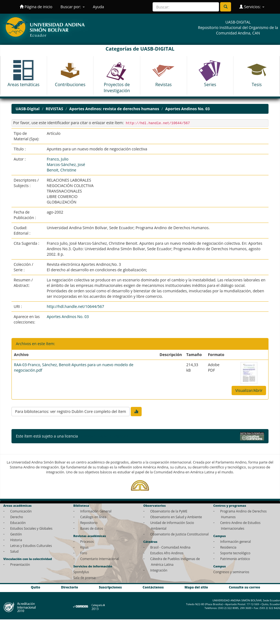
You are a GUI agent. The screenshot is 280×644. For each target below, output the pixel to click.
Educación (18, 523)
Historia (16, 540)
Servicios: (252, 7)
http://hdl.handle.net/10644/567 (75, 306)
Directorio (69, 587)
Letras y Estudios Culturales (31, 546)
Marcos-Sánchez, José (66, 164)
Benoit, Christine (62, 170)
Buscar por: (72, 7)
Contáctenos (153, 587)
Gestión (16, 534)
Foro (84, 553)
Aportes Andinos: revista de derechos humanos (114, 109)
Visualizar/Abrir (249, 390)
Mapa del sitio (196, 587)
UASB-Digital (28, 109)
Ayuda (99, 7)
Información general (235, 541)
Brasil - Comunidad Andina (170, 547)
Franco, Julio (58, 159)
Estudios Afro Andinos (167, 553)
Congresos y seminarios (231, 572)
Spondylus (81, 572)
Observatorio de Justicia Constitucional (179, 534)
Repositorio (89, 523)
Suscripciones (110, 587)
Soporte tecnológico (235, 553)
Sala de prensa (84, 578)
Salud (14, 551)
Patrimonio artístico (235, 559)
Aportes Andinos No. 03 (187, 109)
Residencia (228, 547)
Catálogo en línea (93, 517)
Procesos (87, 541)
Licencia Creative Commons (103, 436)
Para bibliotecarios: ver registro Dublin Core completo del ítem (71, 411)
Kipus (84, 547)
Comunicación (21, 511)
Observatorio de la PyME (169, 511)
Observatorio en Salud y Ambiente (176, 517)
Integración (159, 570)
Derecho (17, 517)
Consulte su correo (244, 587)
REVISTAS (54, 109)
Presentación (20, 564)
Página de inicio (36, 7)
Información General (96, 511)
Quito (36, 587)
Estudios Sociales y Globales (31, 528)
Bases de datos (91, 528)
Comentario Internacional (100, 559)
